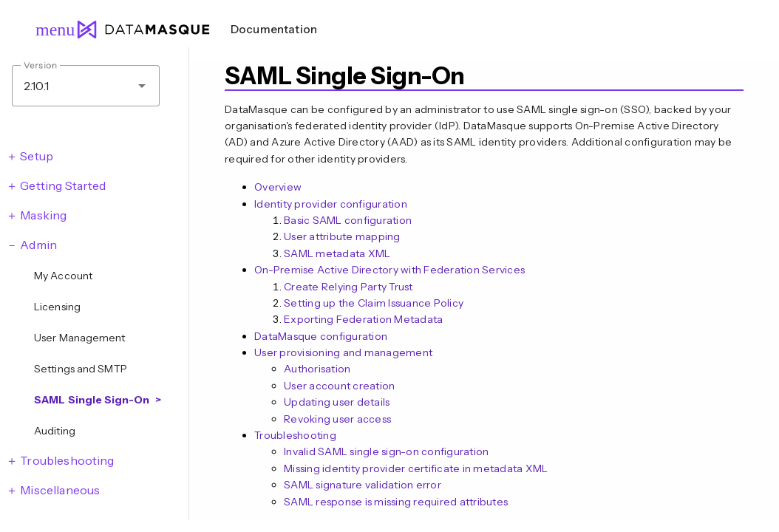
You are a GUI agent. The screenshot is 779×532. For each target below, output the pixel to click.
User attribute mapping (342, 236)
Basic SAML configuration (348, 220)
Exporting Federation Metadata (363, 319)
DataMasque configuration (321, 336)
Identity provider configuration (331, 204)
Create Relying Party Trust (348, 287)
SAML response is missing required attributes (396, 502)
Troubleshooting (295, 435)
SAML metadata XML (337, 253)
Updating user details (337, 402)
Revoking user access (337, 419)
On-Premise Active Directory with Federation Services (389, 270)
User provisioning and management (343, 352)
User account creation (339, 386)
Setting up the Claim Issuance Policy (374, 303)
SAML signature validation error (363, 485)
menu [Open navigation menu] (49, 30)
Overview (278, 187)
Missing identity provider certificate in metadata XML (416, 468)
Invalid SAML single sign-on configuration (386, 451)
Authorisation (317, 369)
